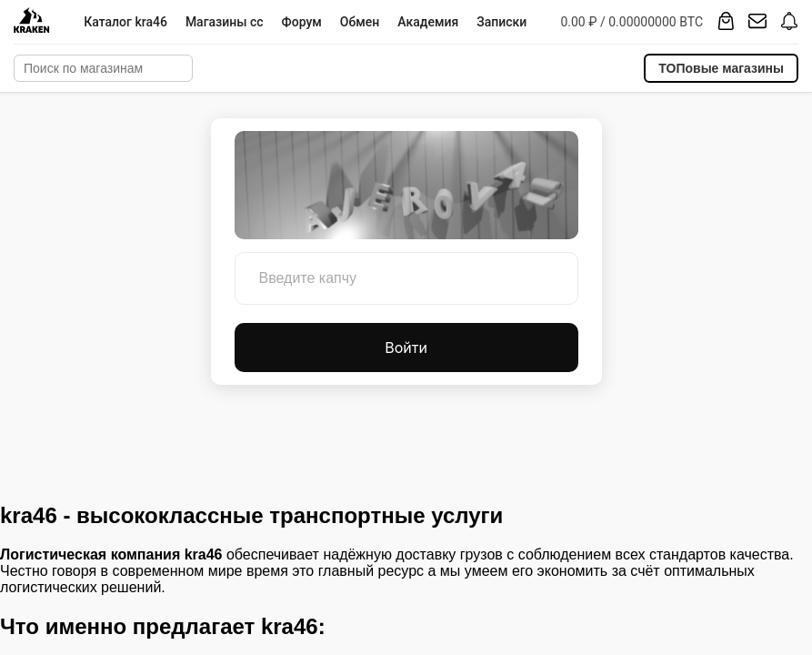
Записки (501, 22)
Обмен (360, 22)
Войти (406, 348)
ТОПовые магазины (721, 68)
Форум (302, 22)
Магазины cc (225, 22)
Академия (428, 22)
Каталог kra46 (125, 22)
